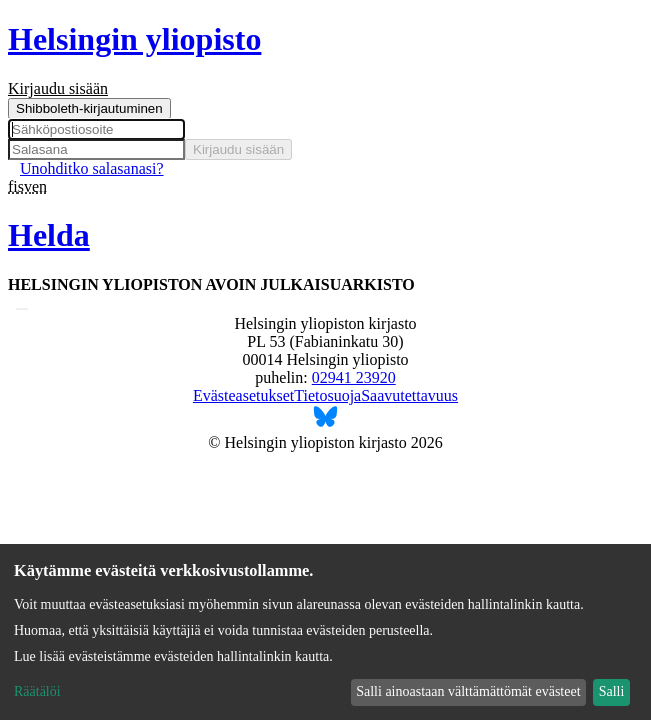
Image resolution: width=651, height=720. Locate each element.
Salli (612, 691)
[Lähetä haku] (22, 309)
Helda (49, 235)
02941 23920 (354, 377)
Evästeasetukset (243, 395)
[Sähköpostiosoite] (96, 129)
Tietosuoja (327, 395)
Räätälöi (37, 691)
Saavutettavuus (409, 395)
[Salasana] (96, 149)
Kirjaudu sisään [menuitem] (58, 88)
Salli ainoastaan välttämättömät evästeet (468, 691)
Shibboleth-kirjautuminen (89, 108)
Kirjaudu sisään (238, 149)
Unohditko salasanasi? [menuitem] (92, 168)
